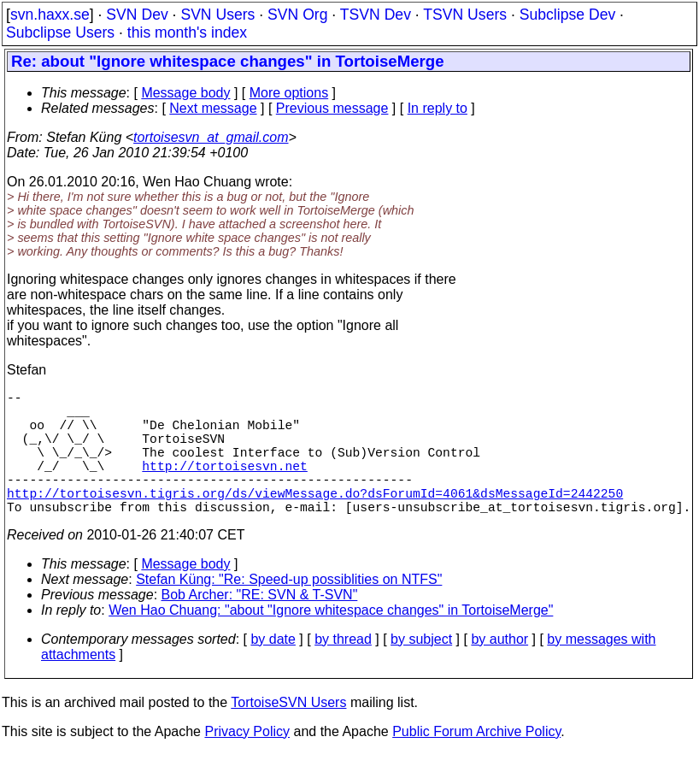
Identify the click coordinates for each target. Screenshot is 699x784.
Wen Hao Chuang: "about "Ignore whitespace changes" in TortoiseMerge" (331, 641)
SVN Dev (137, 15)
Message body (185, 93)
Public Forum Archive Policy (476, 762)
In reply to (438, 108)
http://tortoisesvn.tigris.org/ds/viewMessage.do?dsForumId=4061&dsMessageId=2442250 (315, 520)
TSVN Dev (376, 15)
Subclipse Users (60, 32)
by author (499, 670)
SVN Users (217, 15)
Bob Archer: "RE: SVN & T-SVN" (260, 625)
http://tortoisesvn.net (224, 486)
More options (289, 93)
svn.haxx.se (50, 15)
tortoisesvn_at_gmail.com (211, 137)
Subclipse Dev (567, 15)
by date (273, 670)
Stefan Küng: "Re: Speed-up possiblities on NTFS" (289, 610)
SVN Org (297, 15)
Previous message (332, 108)
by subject (421, 670)
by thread (343, 670)
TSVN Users (465, 15)
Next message (213, 108)
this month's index (187, 32)
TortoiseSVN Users (288, 733)
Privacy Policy (247, 762)
